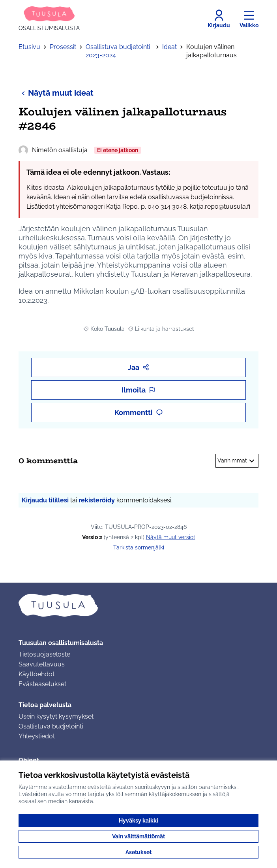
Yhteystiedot (37, 736)
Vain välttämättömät (138, 836)
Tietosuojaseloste (44, 654)
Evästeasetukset (42, 684)
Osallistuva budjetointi (51, 726)
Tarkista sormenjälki (139, 547)
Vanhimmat (237, 461)
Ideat (169, 47)
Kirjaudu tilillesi (45, 500)
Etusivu (29, 47)
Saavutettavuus (42, 664)
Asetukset (138, 852)
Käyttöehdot (36, 674)
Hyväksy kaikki (138, 821)
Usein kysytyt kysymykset (56, 716)
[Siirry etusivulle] (49, 19)
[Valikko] (249, 19)
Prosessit (63, 47)
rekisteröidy (97, 500)
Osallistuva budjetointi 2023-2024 (118, 51)
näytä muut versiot (171, 537)
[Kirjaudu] (219, 19)
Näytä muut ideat (56, 93)
